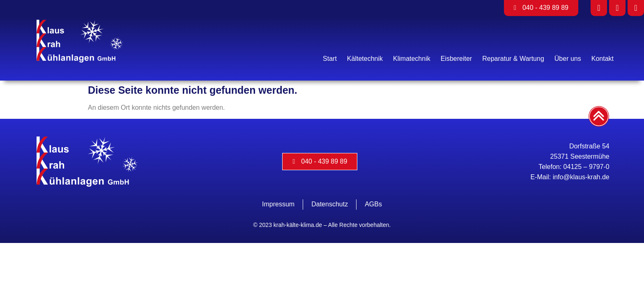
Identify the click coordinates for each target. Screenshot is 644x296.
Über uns (568, 59)
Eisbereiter (456, 59)
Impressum (278, 204)
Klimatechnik (412, 59)
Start (330, 59)
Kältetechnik (365, 59)
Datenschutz (330, 204)
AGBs (373, 204)
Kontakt (603, 59)
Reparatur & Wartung (513, 59)
